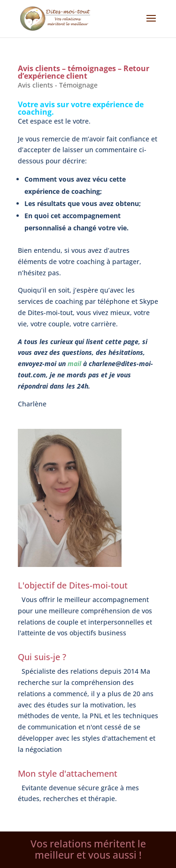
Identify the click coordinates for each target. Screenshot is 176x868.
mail (74, 364)
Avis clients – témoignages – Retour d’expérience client (84, 72)
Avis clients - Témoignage (58, 85)
